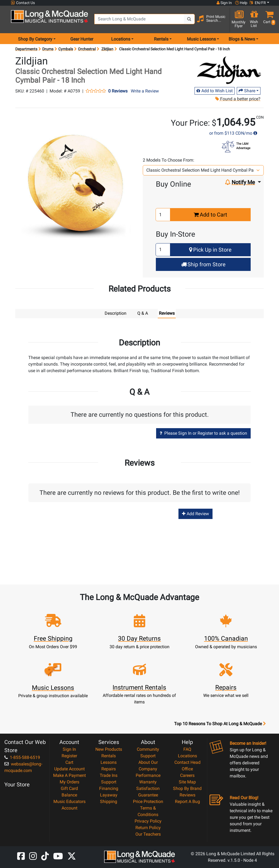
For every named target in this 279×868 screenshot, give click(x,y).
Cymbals (66, 49)
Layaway (109, 795)
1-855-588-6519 (22, 757)
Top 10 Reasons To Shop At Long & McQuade (220, 724)
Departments (26, 49)
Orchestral (87, 49)
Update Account (69, 769)
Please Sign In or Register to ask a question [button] (203, 433)
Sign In (69, 749)
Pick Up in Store (210, 250)
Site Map (187, 782)
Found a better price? (238, 99)
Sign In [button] (224, 3)
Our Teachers (148, 834)
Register (69, 756)
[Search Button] (189, 19)
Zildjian (107, 49)
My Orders (69, 782)
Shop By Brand (187, 788)
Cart (69, 762)
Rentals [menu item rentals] (161, 39)
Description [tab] (116, 313)
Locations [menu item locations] (121, 39)
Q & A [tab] (143, 313)
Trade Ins (109, 775)
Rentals (109, 756)
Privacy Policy (148, 821)
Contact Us (23, 3)
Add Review (195, 513)
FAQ (187, 749)
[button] (268, 20)
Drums (48, 49)
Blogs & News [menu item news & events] (242, 39)
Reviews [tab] (167, 313)
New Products (109, 749)
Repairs (109, 769)
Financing (109, 788)
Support (109, 782)
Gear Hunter (82, 39)
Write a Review (145, 91)
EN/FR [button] (258, 3)
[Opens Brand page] (230, 70)
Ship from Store (203, 264)
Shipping (109, 801)
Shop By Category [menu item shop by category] (35, 39)
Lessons (109, 762)
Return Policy (148, 827)
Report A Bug (187, 801)
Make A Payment (69, 775)
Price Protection (148, 801)
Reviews (187, 795)
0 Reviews (118, 91)
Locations (187, 756)
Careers (187, 775)
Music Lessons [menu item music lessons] (201, 39)
